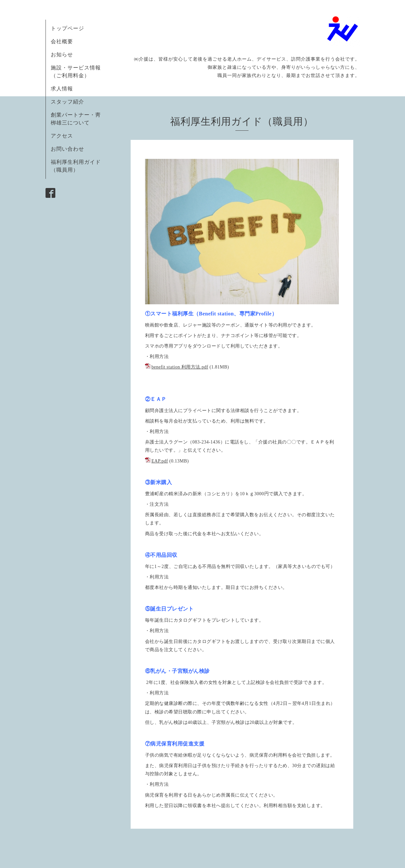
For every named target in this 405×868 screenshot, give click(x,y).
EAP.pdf (160, 461)
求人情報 (62, 89)
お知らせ (62, 55)
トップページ (67, 28)
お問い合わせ (67, 149)
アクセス (62, 136)
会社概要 (62, 41)
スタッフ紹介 (67, 102)
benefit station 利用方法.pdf (180, 367)
